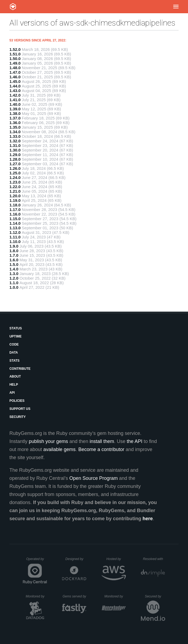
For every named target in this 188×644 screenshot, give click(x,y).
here (148, 519)
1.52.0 (15, 49)
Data (14, 353)
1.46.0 (15, 77)
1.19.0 (15, 200)
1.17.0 (15, 210)
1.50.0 (15, 59)
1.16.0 (15, 214)
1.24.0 (15, 177)
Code (14, 344)
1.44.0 (15, 86)
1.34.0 (15, 132)
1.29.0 (15, 155)
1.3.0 (14, 274)
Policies (17, 401)
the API (134, 441)
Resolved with (154, 559)
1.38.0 (15, 113)
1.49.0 (15, 63)
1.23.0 (15, 182)
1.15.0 (15, 219)
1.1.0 (14, 283)
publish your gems (48, 441)
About (15, 376)
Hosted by (116, 559)
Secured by (155, 596)
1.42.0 (15, 95)
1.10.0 (15, 242)
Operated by (37, 561)
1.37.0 (15, 118)
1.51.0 (15, 54)
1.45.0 (15, 81)
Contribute (20, 369)
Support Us (20, 409)
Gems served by (75, 596)
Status (16, 328)
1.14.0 (15, 223)
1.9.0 (14, 246)
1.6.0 (14, 260)
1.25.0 (15, 173)
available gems (59, 449)
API (12, 393)
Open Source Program (94, 478)
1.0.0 (14, 287)
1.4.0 (14, 269)
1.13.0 (15, 228)
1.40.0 (15, 104)
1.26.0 (15, 168)
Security (18, 417)
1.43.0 (15, 91)
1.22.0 (15, 187)
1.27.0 (15, 164)
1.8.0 (14, 251)
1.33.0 (15, 136)
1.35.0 (15, 127)
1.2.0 (14, 278)
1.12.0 (15, 232)
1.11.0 (15, 237)
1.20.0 (15, 196)
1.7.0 (14, 255)
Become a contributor (101, 449)
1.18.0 (15, 205)
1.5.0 (14, 264)
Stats (15, 361)
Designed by (76, 559)
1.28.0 (15, 159)
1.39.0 (15, 109)
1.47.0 (15, 72)
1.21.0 (15, 191)
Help (14, 385)
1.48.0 (15, 68)
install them (102, 441)
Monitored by (37, 596)
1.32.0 (15, 141)
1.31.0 (15, 145)
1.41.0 (15, 100)
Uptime (15, 336)
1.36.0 (15, 123)
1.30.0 (15, 150)
